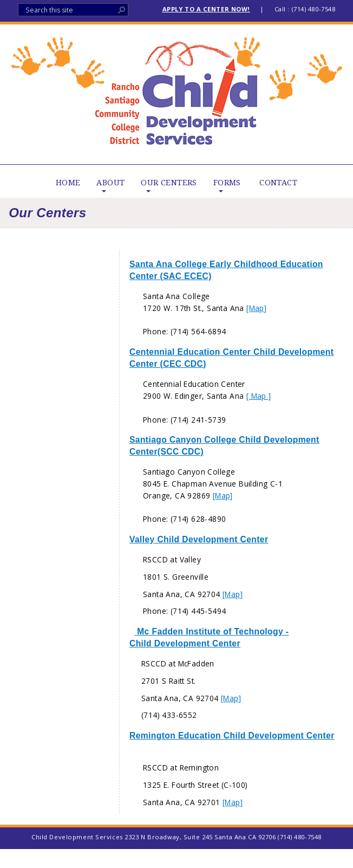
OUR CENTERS (169, 183)
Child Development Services (177, 94)
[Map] (256, 308)
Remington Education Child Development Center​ (232, 736)
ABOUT (110, 183)
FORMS (227, 183)
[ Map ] (259, 396)
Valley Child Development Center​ (199, 539)
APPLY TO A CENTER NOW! (206, 9)
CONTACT (278, 183)
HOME (68, 183)
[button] (122, 10)
